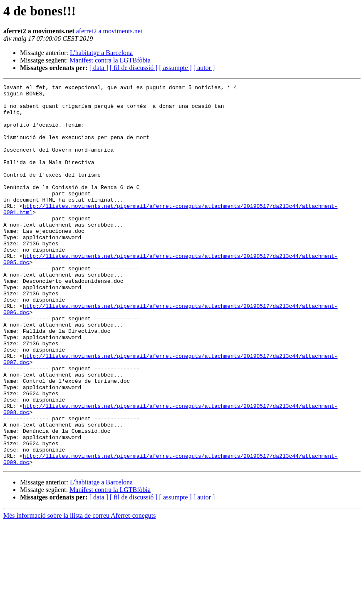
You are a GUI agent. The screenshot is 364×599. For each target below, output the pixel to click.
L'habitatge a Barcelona (101, 53)
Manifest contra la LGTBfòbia (110, 60)
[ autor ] (204, 68)
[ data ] (99, 68)
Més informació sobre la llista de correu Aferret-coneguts (80, 592)
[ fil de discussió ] (134, 68)
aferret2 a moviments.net (109, 31)
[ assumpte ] (176, 68)
